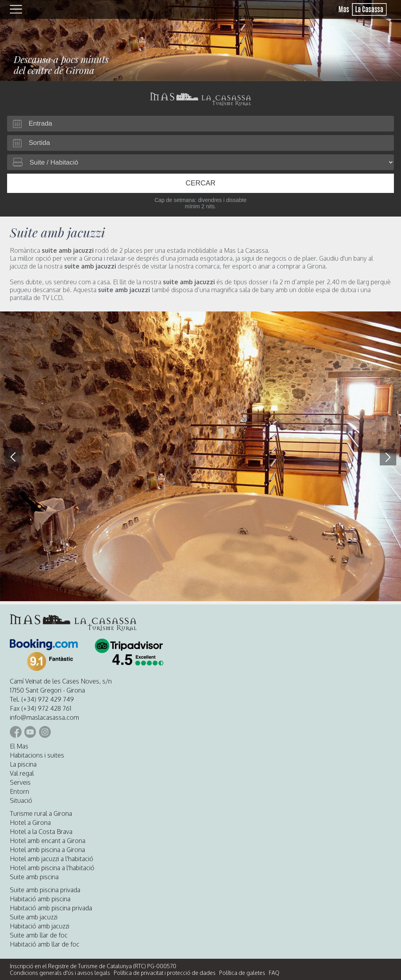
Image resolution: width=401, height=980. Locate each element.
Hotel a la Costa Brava (41, 832)
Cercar (200, 183)
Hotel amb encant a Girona (48, 841)
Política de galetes (242, 973)
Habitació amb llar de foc (45, 944)
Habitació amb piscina (40, 899)
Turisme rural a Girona (41, 813)
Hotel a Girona (30, 823)
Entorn (19, 791)
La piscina (23, 764)
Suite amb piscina (34, 877)
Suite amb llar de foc (39, 935)
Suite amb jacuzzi (34, 917)
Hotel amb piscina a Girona (47, 850)
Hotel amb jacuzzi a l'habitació (52, 859)
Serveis (20, 782)
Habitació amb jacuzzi (40, 926)
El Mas (19, 746)
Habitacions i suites (37, 755)
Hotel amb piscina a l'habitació (52, 868)
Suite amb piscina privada (45, 890)
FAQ (274, 973)
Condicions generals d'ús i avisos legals (60, 973)
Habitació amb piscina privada (51, 908)
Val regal (22, 773)
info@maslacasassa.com (44, 717)
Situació (21, 800)
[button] (388, 457)
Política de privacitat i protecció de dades (165, 973)
